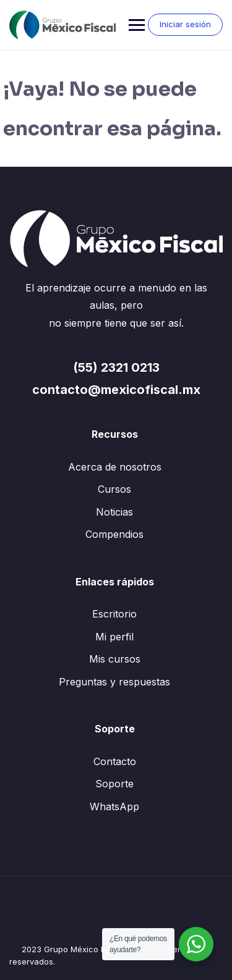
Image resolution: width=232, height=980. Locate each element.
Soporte (114, 784)
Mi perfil (114, 637)
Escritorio (114, 614)
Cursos (114, 489)
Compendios (114, 534)
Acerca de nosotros (115, 467)
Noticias (114, 512)
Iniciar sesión (185, 24)
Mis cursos (115, 659)
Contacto (115, 761)
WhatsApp (114, 806)
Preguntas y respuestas (114, 682)
